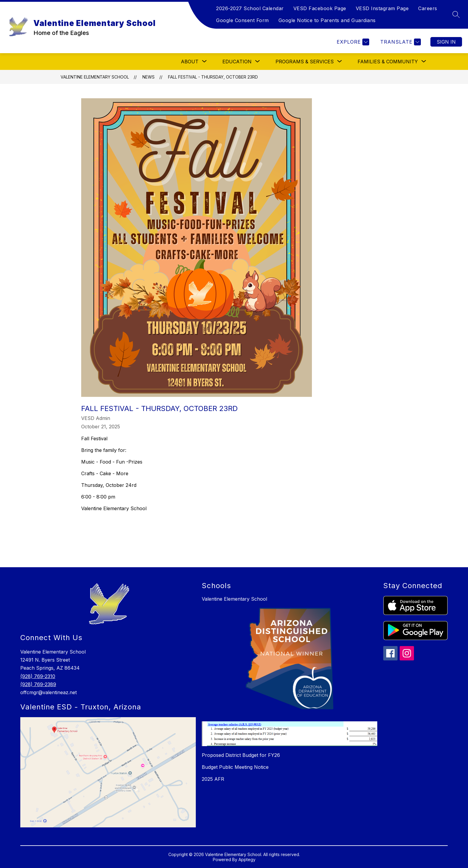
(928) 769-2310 (38, 676)
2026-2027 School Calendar (250, 8)
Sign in (446, 42)
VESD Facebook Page (320, 8)
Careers (428, 8)
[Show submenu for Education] (237, 62)
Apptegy (247, 859)
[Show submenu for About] (190, 62)
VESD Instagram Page (382, 8)
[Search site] (456, 14)
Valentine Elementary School (95, 77)
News (148, 77)
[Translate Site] (400, 42)
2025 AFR (213, 779)
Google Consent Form (243, 20)
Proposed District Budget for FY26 (241, 755)
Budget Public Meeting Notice (235, 767)
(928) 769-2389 (38, 684)
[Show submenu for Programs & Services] (305, 62)
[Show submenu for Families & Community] (388, 62)
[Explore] (352, 42)
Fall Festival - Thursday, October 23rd (213, 77)
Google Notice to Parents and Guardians (327, 20)
